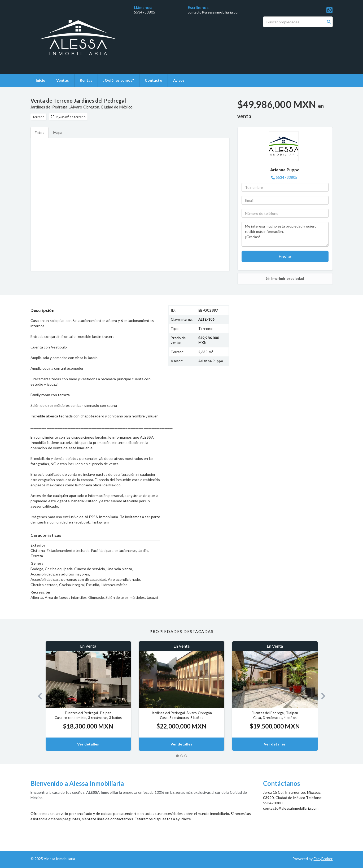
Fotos (40, 132)
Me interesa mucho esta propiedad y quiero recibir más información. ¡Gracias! (285, 234)
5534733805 (145, 12)
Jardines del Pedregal (50, 107)
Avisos (179, 80)
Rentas (86, 80)
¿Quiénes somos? (119, 80)
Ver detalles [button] (88, 744)
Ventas (63, 80)
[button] (38, 696)
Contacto (154, 80)
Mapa (58, 132)
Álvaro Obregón (85, 107)
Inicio (41, 80)
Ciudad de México (117, 107)
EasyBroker (323, 859)
